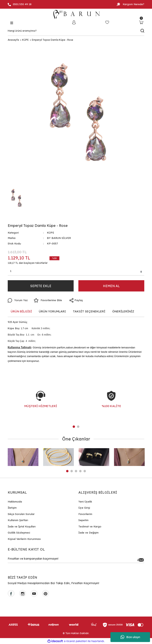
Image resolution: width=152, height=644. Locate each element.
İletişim (12, 508)
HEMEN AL (111, 286)
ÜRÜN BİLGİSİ (21, 311)
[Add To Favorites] (48, 300)
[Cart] (141, 22)
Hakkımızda (15, 502)
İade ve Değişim (88, 533)
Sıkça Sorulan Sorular (21, 514)
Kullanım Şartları (18, 520)
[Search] (76, 31)
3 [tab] (76, 471)
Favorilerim (85, 514)
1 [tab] (74, 427)
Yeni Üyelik (85, 502)
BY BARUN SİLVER (59, 238)
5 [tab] (85, 471)
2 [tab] (78, 427)
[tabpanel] (41, 403)
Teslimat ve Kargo (90, 526)
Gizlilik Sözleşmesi (19, 533)
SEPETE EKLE (41, 286)
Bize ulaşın (130, 637)
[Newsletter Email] (76, 560)
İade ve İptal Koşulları (22, 526)
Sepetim (83, 520)
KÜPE (50, 233)
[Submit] (140, 560)
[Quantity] (76, 272)
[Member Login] (74, 22)
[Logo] (76, 14)
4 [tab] (80, 471)
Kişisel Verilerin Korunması (24, 539)
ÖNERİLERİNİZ (123, 311)
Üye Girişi (84, 508)
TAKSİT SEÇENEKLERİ (89, 311)
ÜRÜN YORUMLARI (52, 311)
